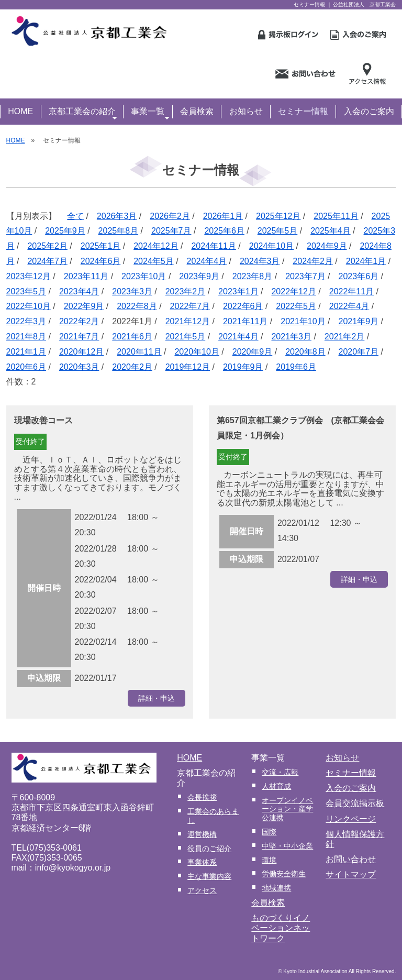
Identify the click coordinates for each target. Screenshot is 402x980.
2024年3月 (260, 261)
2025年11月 (336, 216)
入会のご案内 (369, 111)
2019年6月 (296, 367)
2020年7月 (359, 352)
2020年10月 (197, 352)
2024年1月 (366, 261)
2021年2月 (345, 337)
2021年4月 (238, 337)
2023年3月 (132, 291)
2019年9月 (243, 367)
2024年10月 (271, 246)
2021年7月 (79, 337)
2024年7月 (47, 261)
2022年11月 (351, 291)
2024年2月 (313, 261)
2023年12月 (29, 276)
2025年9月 (65, 231)
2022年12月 (293, 291)
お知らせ (246, 111)
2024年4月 (207, 261)
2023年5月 (26, 291)
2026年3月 (117, 216)
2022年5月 (296, 306)
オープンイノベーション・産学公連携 (287, 809)
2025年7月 (171, 231)
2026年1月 (223, 216)
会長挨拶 (202, 797)
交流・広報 (280, 772)
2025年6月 (224, 231)
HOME (20, 111)
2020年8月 (305, 352)
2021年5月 (186, 337)
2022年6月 (243, 306)
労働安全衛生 (284, 874)
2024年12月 (156, 246)
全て (75, 216)
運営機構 (202, 834)
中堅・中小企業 (287, 846)
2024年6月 (101, 261)
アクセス (202, 890)
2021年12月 (188, 321)
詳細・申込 (157, 698)
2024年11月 (213, 246)
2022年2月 (79, 321)
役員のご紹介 (209, 849)
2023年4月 (79, 291)
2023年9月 (199, 276)
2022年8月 (137, 306)
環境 (269, 860)
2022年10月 (29, 306)
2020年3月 (79, 367)
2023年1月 (238, 291)
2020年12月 (81, 352)
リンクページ (351, 819)
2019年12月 (188, 367)
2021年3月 (291, 337)
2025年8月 (119, 231)
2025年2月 (47, 246)
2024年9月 (327, 246)
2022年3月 (26, 321)
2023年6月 (359, 276)
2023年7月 (305, 276)
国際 (269, 832)
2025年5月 (278, 231)
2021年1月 (26, 352)
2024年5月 (154, 261)
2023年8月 (253, 276)
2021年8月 (26, 337)
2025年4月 (331, 231)
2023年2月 (186, 291)
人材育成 (276, 786)
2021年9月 (359, 321)
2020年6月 (26, 367)
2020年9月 (253, 352)
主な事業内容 (209, 876)
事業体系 (202, 862)
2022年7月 (190, 306)
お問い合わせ (351, 859)
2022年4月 (349, 306)
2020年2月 (132, 367)
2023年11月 (86, 276)
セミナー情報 (303, 111)
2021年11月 (245, 321)
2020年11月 (139, 352)
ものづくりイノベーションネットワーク (281, 928)
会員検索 (197, 111)
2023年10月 (144, 276)
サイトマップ (351, 874)
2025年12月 (278, 216)
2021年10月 (303, 321)
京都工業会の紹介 (83, 113)
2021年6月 (132, 337)
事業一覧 (150, 113)
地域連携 (276, 888)
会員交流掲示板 (355, 803)
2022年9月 (84, 306)
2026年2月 (170, 216)
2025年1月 (101, 246)
